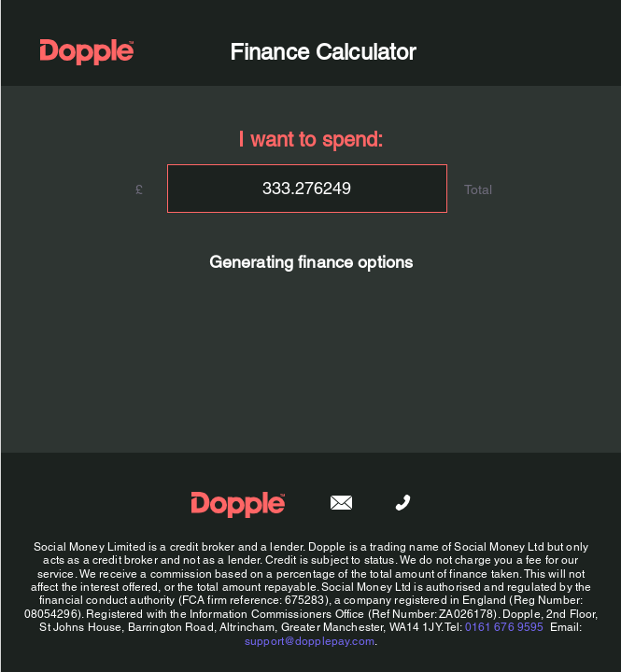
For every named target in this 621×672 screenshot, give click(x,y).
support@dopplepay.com (309, 641)
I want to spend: (310, 140)
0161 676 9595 (504, 627)
